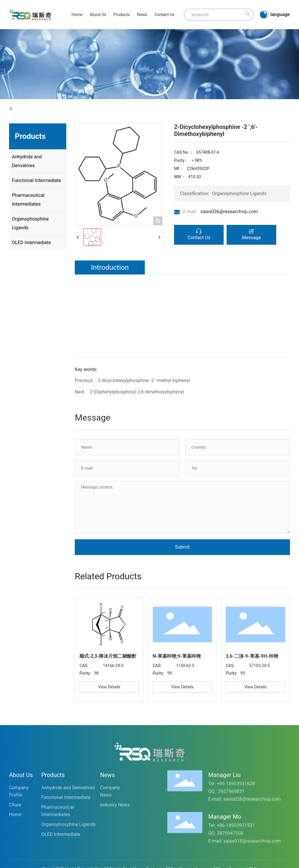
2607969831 (231, 791)
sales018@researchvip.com (252, 841)
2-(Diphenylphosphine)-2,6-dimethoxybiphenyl (137, 392)
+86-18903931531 (236, 825)
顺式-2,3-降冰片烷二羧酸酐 (108, 656)
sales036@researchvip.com (229, 212)
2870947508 (230, 833)
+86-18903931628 (236, 784)
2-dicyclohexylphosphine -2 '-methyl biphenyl (144, 380)
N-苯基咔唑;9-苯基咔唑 (177, 656)
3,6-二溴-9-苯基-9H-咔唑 (252, 656)
